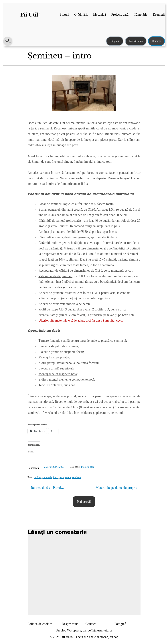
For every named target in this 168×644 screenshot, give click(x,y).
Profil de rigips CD (51, 309)
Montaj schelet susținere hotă (58, 374)
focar (56, 477)
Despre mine (70, 624)
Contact (91, 624)
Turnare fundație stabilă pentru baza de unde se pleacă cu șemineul (82, 341)
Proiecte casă (88, 467)
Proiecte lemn (136, 41)
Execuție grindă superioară (56, 368)
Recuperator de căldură (54, 271)
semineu (77, 477)
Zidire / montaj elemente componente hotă (66, 379)
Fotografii (115, 41)
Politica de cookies (40, 624)
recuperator (65, 477)
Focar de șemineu (50, 204)
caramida (47, 477)
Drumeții (156, 41)
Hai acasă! (84, 502)
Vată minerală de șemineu (55, 276)
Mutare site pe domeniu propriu (116, 488)
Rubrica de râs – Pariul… (48, 488)
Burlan (43, 210)
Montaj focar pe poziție (54, 357)
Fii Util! (30, 15)
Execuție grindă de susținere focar (61, 352)
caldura (37, 477)
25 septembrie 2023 (54, 467)
